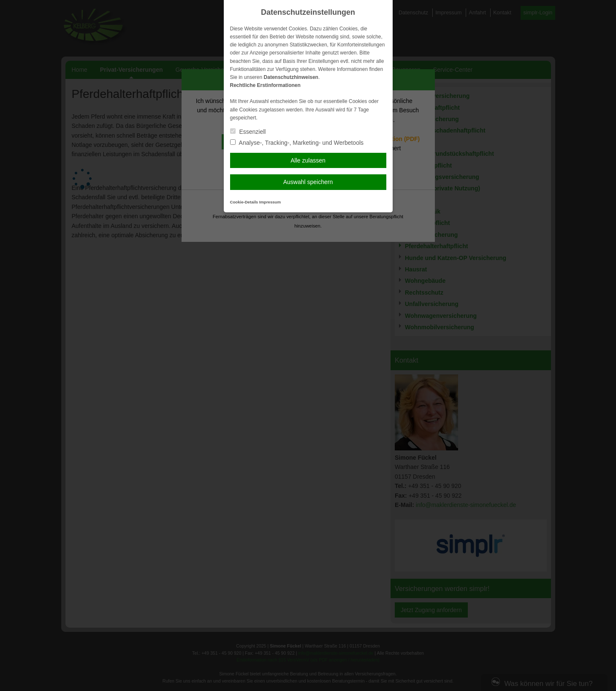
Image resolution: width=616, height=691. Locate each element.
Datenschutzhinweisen (291, 77)
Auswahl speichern (308, 182)
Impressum (270, 202)
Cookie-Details (244, 202)
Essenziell (248, 132)
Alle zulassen (308, 160)
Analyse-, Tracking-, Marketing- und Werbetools (297, 143)
